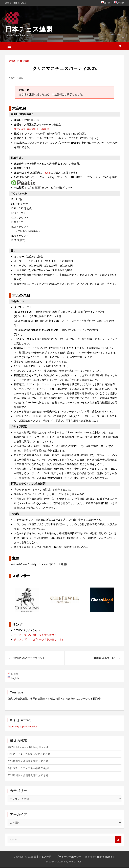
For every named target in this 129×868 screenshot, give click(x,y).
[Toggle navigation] (9, 46)
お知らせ (14, 61)
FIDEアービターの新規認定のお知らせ (29, 754)
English (119, 3)
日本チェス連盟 (29, 29)
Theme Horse (104, 857)
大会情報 (25, 61)
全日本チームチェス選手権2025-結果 (28, 769)
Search (118, 840)
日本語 (106, 3)
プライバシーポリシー (69, 857)
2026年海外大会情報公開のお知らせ (28, 762)
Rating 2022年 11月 (105, 658)
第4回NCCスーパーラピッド (29, 658)
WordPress (75, 862)
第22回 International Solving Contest (28, 747)
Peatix (46, 173)
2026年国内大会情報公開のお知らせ (28, 776)
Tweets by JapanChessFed (23, 727)
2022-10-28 (15, 78)
